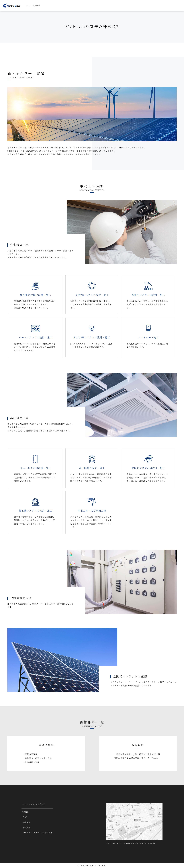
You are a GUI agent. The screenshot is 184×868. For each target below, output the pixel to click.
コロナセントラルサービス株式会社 (38, 833)
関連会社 (26, 828)
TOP (29, 6)
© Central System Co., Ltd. (92, 866)
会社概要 (36, 6)
